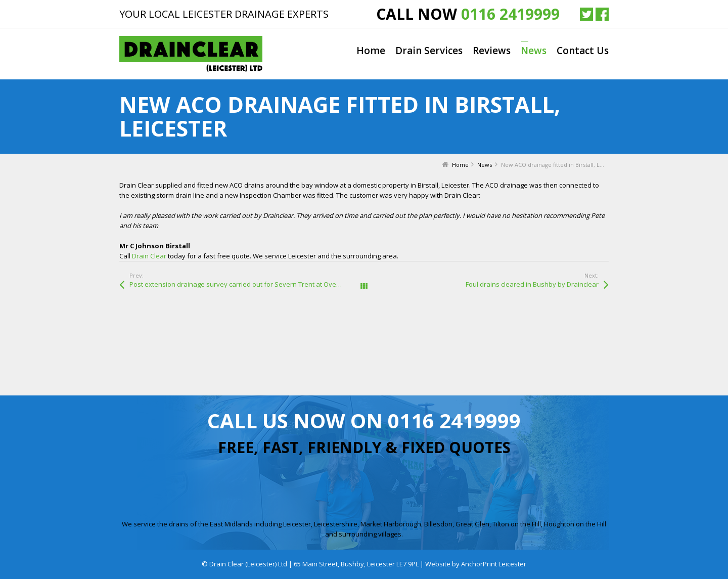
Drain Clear (149, 256)
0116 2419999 (510, 14)
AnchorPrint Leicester (494, 564)
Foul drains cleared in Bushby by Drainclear (532, 284)
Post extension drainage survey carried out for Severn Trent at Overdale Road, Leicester (247, 284)
